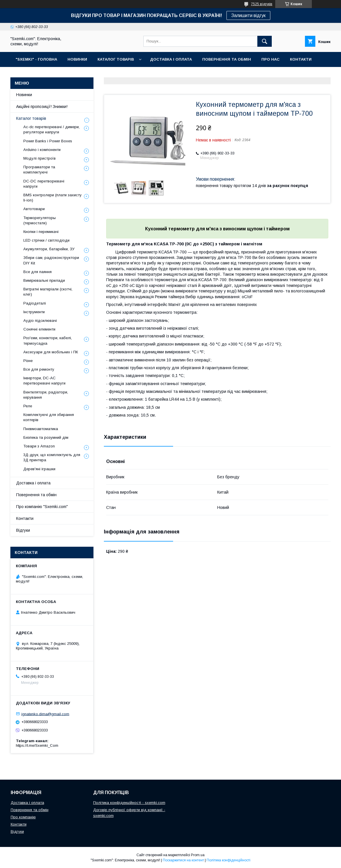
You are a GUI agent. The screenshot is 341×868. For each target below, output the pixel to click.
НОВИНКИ (77, 59)
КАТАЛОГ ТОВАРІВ (116, 59)
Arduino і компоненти (42, 150)
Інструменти (34, 312)
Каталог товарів (31, 118)
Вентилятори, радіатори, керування (46, 395)
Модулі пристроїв (40, 158)
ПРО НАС (270, 59)
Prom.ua (198, 855)
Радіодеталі (35, 303)
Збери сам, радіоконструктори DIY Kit (51, 260)
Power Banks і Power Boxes (48, 141)
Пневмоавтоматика (41, 429)
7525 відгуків (262, 4)
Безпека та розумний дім (46, 437)
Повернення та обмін (36, 495)
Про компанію (23, 817)
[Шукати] (265, 41)
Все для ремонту (39, 369)
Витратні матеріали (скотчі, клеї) (48, 292)
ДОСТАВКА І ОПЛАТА (171, 59)
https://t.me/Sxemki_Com (37, 745)
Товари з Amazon (39, 446)
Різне (28, 361)
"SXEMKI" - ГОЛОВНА (36, 59)
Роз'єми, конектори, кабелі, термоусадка (48, 340)
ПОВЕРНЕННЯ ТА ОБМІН (227, 59)
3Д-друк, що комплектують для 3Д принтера (52, 457)
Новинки (24, 95)
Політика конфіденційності (228, 860)
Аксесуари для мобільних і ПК (51, 352)
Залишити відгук (248, 15)
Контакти (25, 518)
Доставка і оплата (33, 483)
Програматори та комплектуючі (39, 170)
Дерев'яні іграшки (39, 469)
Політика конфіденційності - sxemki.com (129, 803)
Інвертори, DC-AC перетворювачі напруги (44, 381)
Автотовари (34, 209)
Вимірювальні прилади (44, 280)
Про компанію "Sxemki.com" (42, 507)
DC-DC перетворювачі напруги (44, 184)
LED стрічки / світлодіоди (46, 240)
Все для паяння (38, 272)
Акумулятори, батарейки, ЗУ (49, 249)
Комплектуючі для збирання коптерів (49, 417)
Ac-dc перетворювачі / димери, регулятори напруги (51, 129)
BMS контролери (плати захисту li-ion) (53, 198)
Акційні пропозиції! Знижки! (42, 107)
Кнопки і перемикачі (41, 232)
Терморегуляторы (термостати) (40, 220)
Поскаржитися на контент (183, 860)
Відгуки (23, 530)
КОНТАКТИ (301, 59)
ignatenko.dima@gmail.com (45, 714)
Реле (28, 406)
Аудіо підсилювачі (40, 321)
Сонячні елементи (39, 329)
